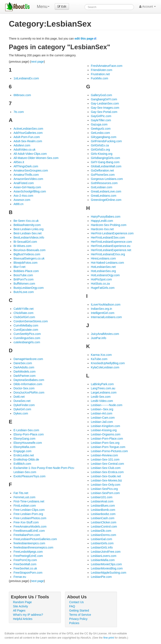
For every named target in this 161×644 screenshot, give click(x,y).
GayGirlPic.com (101, 116)
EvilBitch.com (22, 464)
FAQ (72, 606)
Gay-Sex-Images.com (105, 108)
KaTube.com (99, 359)
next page (38, 62)
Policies (74, 623)
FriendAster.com (101, 70)
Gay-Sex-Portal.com (104, 112)
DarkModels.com (24, 372)
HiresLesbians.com (103, 258)
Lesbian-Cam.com (103, 418)
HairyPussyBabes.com (106, 217)
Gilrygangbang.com (103, 137)
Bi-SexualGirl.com (25, 242)
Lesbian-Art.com (101, 413)
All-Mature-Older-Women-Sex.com (36, 158)
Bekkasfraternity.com (27, 225)
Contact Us (76, 602)
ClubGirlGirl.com (24, 317)
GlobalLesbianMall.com (106, 166)
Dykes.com (21, 413)
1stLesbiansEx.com (26, 78)
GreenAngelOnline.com (106, 200)
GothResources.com (104, 183)
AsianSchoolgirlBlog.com (30, 191)
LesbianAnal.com (102, 501)
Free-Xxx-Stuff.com (26, 522)
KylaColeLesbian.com (105, 367)
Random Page (22, 602)
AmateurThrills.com (26, 175)
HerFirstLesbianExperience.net (111, 250)
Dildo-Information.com (28, 384)
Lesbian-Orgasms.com (106, 434)
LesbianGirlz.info (102, 547)
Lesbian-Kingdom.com (105, 426)
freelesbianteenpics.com (29, 543)
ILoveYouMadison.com (106, 305)
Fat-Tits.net (21, 493)
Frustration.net (100, 74)
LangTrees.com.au (103, 388)
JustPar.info (98, 338)
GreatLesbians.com (103, 196)
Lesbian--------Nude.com (106, 405)
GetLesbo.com (100, 133)
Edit (62, 6)
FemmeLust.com (24, 497)
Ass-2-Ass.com (23, 196)
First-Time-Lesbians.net (29, 501)
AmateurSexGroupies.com (31, 170)
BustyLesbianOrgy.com (29, 288)
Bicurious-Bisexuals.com (29, 250)
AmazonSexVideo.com (28, 179)
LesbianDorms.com (103, 535)
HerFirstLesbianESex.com (108, 237)
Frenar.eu (20, 577)
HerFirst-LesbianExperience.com (112, 233)
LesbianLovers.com (103, 556)
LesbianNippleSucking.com (108, 573)
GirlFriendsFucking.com (106, 141)
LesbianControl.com (104, 527)
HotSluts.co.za (100, 284)
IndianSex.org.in (101, 309)
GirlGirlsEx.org (100, 150)
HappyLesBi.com (102, 221)
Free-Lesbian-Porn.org (28, 514)
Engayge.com (22, 451)
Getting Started (79, 610)
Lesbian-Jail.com (102, 422)
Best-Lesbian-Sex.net (27, 233)
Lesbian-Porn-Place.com (107, 439)
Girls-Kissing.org (102, 154)
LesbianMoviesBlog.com (107, 568)
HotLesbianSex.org (103, 271)
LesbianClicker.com (103, 522)
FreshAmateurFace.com (106, 66)
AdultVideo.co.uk (24, 150)
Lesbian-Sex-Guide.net (106, 476)
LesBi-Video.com (102, 401)
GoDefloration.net (102, 170)
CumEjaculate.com (26, 330)
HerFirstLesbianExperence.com (111, 242)
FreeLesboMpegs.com (28, 552)
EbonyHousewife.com (28, 443)
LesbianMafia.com (103, 560)
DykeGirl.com (22, 409)
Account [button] (147, 6)
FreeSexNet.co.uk (25, 568)
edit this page (84, 39)
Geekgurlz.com (101, 129)
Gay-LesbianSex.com (105, 103)
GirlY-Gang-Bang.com (105, 162)
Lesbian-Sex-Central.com (107, 464)
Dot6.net (19, 397)
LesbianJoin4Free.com (106, 552)
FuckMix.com (99, 78)
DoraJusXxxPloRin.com (29, 392)
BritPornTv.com (23, 279)
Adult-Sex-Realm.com (28, 141)
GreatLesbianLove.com (106, 191)
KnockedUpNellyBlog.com (108, 363)
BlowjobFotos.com (25, 263)
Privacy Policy (78, 619)
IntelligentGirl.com (103, 313)
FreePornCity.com (25, 560)
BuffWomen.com (24, 284)
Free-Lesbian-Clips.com (29, 510)
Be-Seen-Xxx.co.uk (26, 221)
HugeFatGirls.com (103, 288)
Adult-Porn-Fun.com (27, 137)
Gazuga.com (99, 124)
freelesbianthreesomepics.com (33, 547)
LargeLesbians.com (104, 392)
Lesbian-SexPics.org (104, 489)
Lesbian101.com (102, 497)
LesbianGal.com (101, 539)
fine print (109, 638)
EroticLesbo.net (24, 455)
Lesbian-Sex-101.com (105, 459)
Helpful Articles (23, 619)
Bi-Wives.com (22, 246)
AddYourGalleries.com (28, 133)
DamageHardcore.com (28, 359)
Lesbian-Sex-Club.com (106, 468)
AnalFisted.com (23, 183)
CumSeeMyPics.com (27, 334)
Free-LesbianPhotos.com (30, 518)
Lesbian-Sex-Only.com (106, 485)
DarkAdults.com (24, 367)
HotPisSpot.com (101, 279)
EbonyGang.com (24, 439)
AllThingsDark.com (26, 166)
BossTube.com (23, 275)
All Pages (19, 610)
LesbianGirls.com (102, 543)
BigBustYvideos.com (27, 254)
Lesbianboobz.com (103, 514)
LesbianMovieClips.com (106, 564)
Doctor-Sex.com (24, 388)
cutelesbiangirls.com (27, 342)
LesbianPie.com (101, 577)
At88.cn (18, 204)
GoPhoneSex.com (103, 175)
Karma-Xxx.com (101, 355)
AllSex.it (19, 162)
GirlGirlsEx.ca (100, 145)
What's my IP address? (28, 615)
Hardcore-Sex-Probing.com (109, 225)
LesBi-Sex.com (101, 397)
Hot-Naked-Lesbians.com (107, 263)
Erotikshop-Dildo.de (26, 459)
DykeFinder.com (24, 405)
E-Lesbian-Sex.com (26, 430)
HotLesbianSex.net (103, 267)
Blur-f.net (19, 267)
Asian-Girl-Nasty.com (27, 187)
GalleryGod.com (101, 95)
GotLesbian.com (101, 187)
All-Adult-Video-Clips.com (30, 154)
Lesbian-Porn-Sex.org (105, 443)
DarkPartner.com (24, 376)
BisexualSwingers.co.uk (29, 258)
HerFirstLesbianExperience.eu (110, 246)
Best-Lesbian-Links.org (28, 229)
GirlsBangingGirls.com (105, 158)
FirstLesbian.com (25, 506)
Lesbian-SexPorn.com (105, 493)
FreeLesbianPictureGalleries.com (35, 539)
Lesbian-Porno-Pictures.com (109, 451)
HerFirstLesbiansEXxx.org (108, 254)
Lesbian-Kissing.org (104, 430)
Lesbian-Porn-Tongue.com (108, 447)
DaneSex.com (23, 363)
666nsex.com (22, 95)
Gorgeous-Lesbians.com (107, 179)
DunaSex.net (22, 401)
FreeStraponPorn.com (28, 573)
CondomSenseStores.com (31, 321)
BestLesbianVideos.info (29, 237)
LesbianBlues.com (103, 506)
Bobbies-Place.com (26, 271)
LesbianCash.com (103, 518)
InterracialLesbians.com (106, 317)
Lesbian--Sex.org (102, 409)
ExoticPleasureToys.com (29, 476)
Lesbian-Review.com (104, 455)
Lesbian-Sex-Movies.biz (106, 480)
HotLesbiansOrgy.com (105, 275)
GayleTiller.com (101, 120)
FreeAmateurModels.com (30, 527)
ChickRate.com (23, 313)
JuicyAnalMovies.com (105, 334)
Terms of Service (80, 615)
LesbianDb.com (101, 531)
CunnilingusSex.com (27, 338)
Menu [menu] (43, 6)
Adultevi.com (22, 145)
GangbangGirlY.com (104, 99)
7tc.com (19, 112)
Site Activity (21, 606)
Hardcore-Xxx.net (102, 229)
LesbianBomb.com (103, 510)
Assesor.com (22, 200)
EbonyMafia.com (24, 447)
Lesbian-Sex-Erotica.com (107, 472)
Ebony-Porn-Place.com (29, 434)
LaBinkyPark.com (102, 384)
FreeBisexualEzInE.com (29, 531)
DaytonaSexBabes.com (29, 380)
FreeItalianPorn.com (27, 535)
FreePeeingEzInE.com (28, 556)
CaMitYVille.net (23, 309)
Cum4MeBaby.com (26, 325)
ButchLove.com (24, 292)
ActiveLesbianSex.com (28, 129)
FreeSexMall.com (25, 564)
